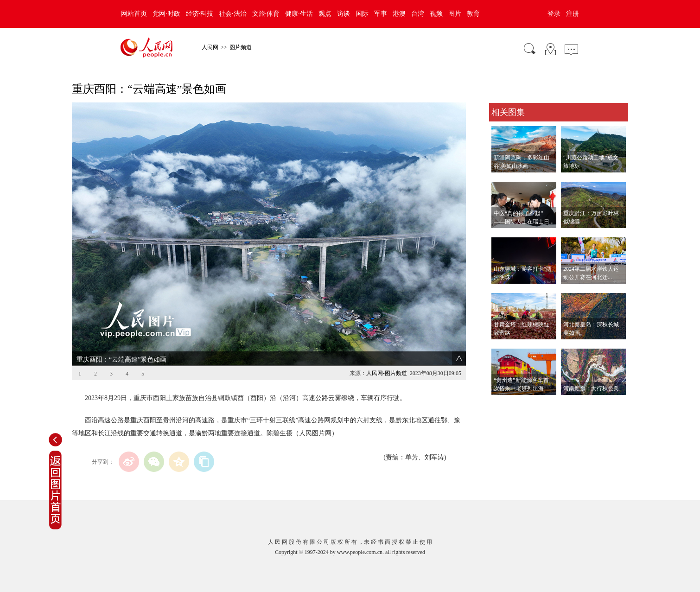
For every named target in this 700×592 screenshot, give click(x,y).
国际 (362, 14)
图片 (455, 14)
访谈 (344, 14)
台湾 (418, 14)
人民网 (210, 47)
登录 (554, 14)
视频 (436, 14)
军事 (381, 14)
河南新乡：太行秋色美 (591, 388)
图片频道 (241, 47)
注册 (573, 14)
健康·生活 (299, 14)
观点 (325, 14)
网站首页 (134, 14)
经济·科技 (200, 14)
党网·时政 (166, 14)
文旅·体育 (266, 14)
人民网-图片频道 (387, 373)
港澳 (399, 14)
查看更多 (502, 404)
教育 (473, 14)
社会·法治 (233, 14)
